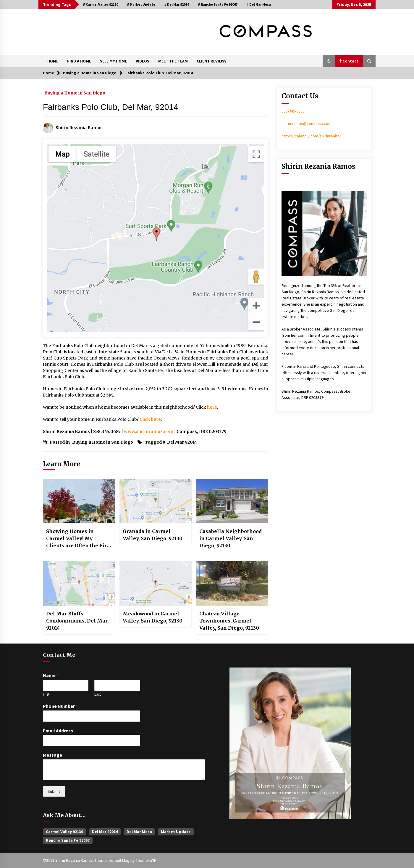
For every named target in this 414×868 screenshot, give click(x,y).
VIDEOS (143, 61)
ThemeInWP (146, 860)
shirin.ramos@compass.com (307, 123)
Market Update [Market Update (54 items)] (176, 832)
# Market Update (141, 4)
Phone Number (60, 706)
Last (98, 694)
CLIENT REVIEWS (212, 61)
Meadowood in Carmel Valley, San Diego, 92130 (153, 617)
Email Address (58, 731)
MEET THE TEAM (173, 61)
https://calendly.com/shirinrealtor (311, 136)
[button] (329, 61)
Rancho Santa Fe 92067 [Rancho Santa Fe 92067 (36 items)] (68, 840)
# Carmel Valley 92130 (100, 4)
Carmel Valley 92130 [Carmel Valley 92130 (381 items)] (64, 832)
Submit (54, 791)
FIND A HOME (79, 61)
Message (52, 755)
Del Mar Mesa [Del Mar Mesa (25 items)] (139, 832)
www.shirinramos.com (149, 431)
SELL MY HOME (113, 61)
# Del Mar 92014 (177, 4)
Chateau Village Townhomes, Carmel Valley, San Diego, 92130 (229, 621)
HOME (53, 61)
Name (51, 675)
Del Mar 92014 (182, 442)
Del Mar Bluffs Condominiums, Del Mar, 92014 (77, 621)
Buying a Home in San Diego (75, 93)
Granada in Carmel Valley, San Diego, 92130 (153, 535)
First (46, 694)
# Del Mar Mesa (259, 4)
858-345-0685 (293, 111)
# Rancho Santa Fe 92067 (218, 4)
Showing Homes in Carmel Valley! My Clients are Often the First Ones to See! (79, 539)
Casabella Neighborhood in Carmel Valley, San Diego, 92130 (231, 538)
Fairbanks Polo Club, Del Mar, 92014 (111, 107)
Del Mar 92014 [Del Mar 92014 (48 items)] (105, 832)
